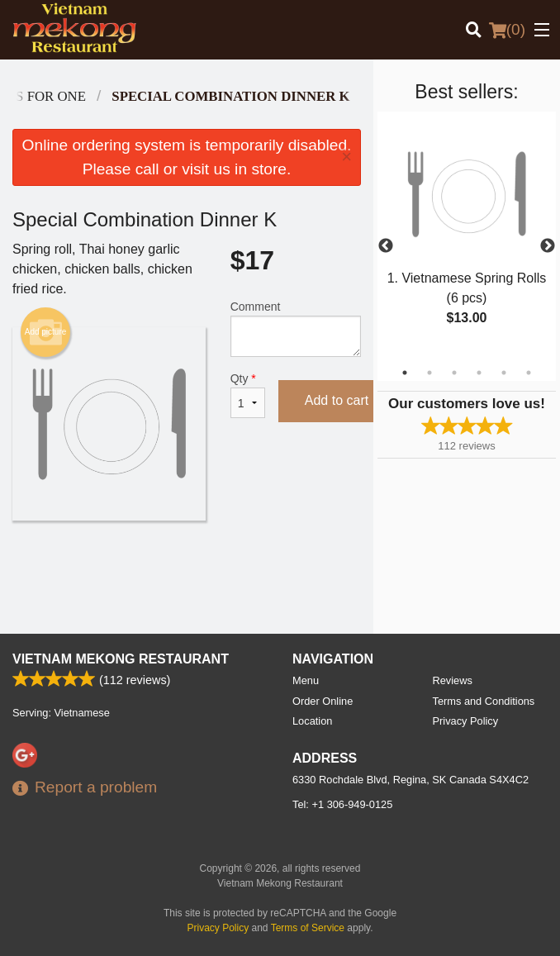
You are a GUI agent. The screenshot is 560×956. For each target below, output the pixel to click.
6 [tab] (529, 373)
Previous (386, 246)
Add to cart (337, 400)
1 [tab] (405, 373)
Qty (248, 395)
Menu (306, 680)
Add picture (46, 332)
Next (548, 246)
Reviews (453, 680)
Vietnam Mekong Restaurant (121, 659)
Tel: (342, 804)
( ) (507, 30)
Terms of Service (308, 928)
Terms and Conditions (484, 701)
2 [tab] (429, 373)
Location (312, 721)
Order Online (323, 701)
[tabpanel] (467, 236)
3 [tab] (454, 373)
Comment (296, 328)
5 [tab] (504, 373)
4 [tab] (479, 373)
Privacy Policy (466, 721)
